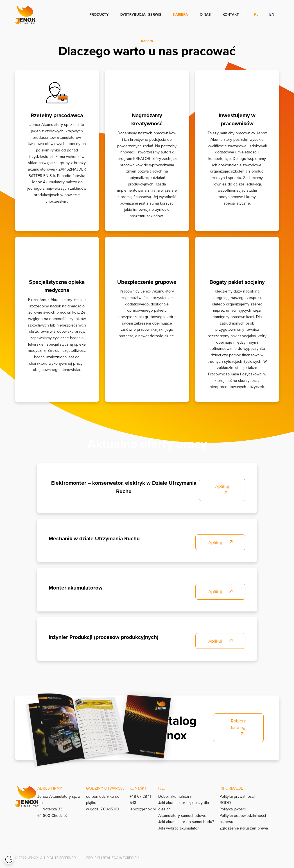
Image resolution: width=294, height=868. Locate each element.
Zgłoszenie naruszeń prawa (244, 828)
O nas (205, 14)
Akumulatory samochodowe (182, 815)
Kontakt (231, 14)
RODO (225, 803)
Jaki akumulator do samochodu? (186, 822)
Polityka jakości (233, 809)
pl (257, 14)
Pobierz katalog (238, 727)
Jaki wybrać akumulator (178, 828)
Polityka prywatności (237, 796)
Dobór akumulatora (175, 796)
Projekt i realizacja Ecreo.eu (113, 858)
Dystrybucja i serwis (141, 14)
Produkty (99, 14)
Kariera (181, 14)
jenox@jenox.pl (143, 809)
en (272, 14)
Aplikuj (222, 489)
